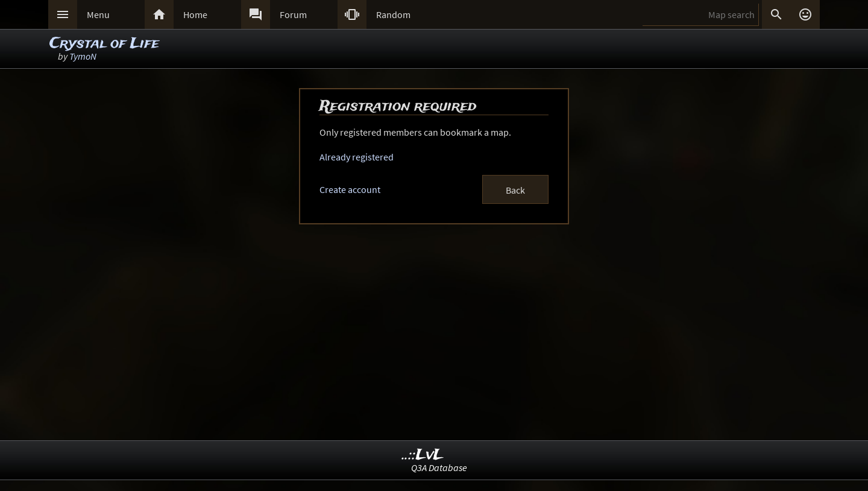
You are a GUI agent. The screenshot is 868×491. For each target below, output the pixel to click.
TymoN (83, 56)
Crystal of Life (104, 44)
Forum (293, 14)
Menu (98, 14)
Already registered (357, 157)
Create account (350, 189)
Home (195, 14)
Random (393, 14)
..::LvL (423, 455)
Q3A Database (439, 467)
